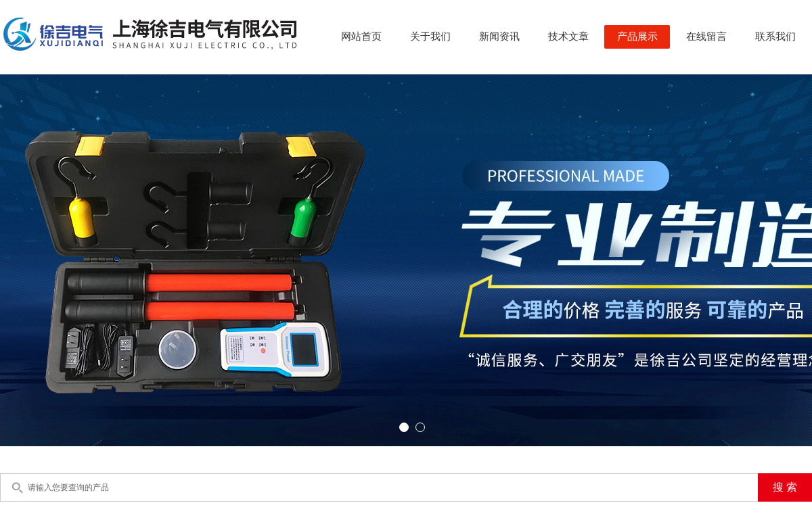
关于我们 (430, 37)
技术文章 (568, 37)
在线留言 (706, 37)
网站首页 (361, 37)
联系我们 (775, 37)
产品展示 (637, 37)
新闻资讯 (499, 37)
